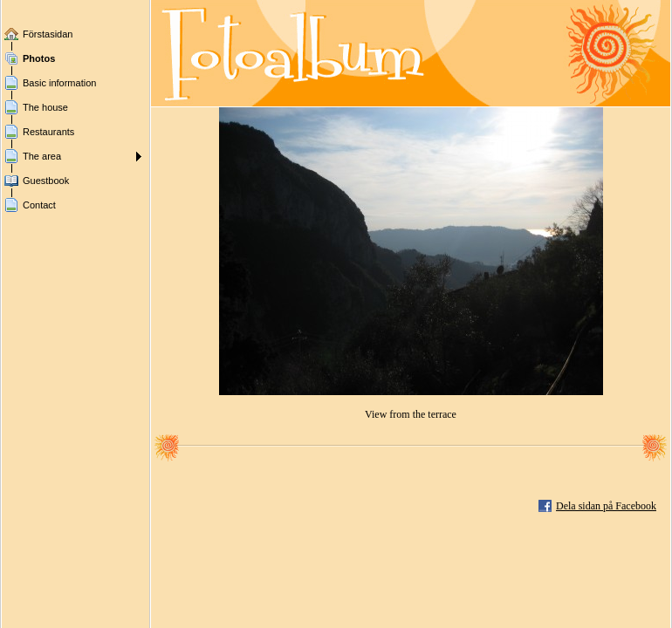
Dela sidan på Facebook (606, 506)
